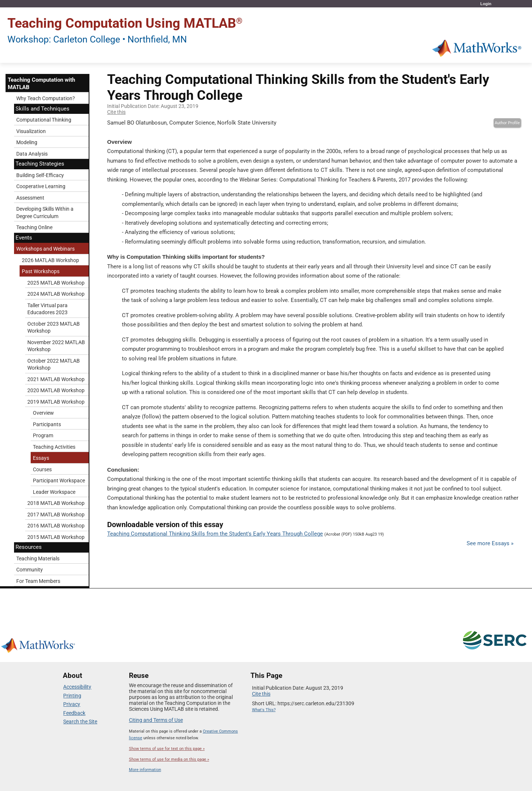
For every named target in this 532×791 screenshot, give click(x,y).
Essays (41, 458)
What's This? (264, 710)
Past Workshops (41, 271)
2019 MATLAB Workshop (56, 402)
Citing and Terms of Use (156, 720)
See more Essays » (490, 543)
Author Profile (507, 123)
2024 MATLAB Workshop (56, 294)
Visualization (31, 131)
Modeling (27, 142)
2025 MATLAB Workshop (56, 283)
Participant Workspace (59, 481)
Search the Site (80, 722)
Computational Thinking (44, 120)
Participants (47, 424)
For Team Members (38, 581)
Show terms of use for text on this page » (167, 749)
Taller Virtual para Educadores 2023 (47, 309)
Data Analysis (32, 154)
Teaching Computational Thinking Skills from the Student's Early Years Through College (215, 534)
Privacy (72, 704)
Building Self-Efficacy (40, 175)
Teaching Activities (54, 447)
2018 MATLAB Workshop (56, 503)
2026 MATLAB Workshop (50, 260)
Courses (42, 469)
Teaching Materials (38, 559)
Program (43, 435)
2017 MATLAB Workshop (56, 515)
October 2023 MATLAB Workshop (54, 327)
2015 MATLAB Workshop (56, 537)
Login (486, 4)
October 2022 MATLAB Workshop (54, 364)
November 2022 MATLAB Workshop (56, 346)
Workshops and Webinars (45, 249)
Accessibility (77, 687)
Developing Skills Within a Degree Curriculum (45, 213)
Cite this (116, 112)
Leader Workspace (54, 492)
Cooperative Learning (41, 186)
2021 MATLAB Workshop (56, 379)
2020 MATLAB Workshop (56, 390)
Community (30, 570)
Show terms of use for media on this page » (169, 759)
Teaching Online (34, 227)
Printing (72, 696)
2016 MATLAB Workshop (56, 526)
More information (145, 770)
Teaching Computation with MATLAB (41, 84)
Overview (43, 413)
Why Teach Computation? (46, 98)
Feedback (74, 713)
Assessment (30, 198)
